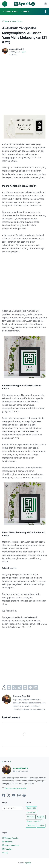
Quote (31, 808)
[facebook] (9, 687)
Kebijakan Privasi (10, 845)
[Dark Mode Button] (45, 4)
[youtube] (14, 796)
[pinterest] (30, 687)
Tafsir (31, 817)
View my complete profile (14, 788)
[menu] (5, 4)
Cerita (31, 825)
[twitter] (14, 687)
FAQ (5, 853)
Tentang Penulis (10, 838)
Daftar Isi (7, 842)
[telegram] (25, 687)
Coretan (32, 812)
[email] (36, 687)
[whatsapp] (20, 687)
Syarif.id (28, 863)
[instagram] (19, 796)
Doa (41, 825)
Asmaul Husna (34, 821)
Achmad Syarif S (21, 768)
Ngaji (41, 817)
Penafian (7, 849)
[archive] (13, 808)
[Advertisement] (24, 84)
